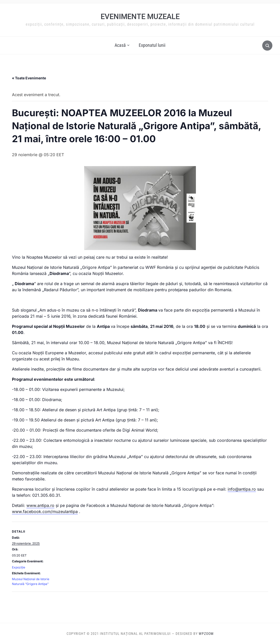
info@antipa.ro (242, 489)
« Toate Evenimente (29, 78)
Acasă (120, 45)
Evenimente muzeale (140, 17)
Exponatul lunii (152, 45)
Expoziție (19, 567)
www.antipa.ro (40, 505)
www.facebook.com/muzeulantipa (45, 511)
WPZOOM (206, 634)
